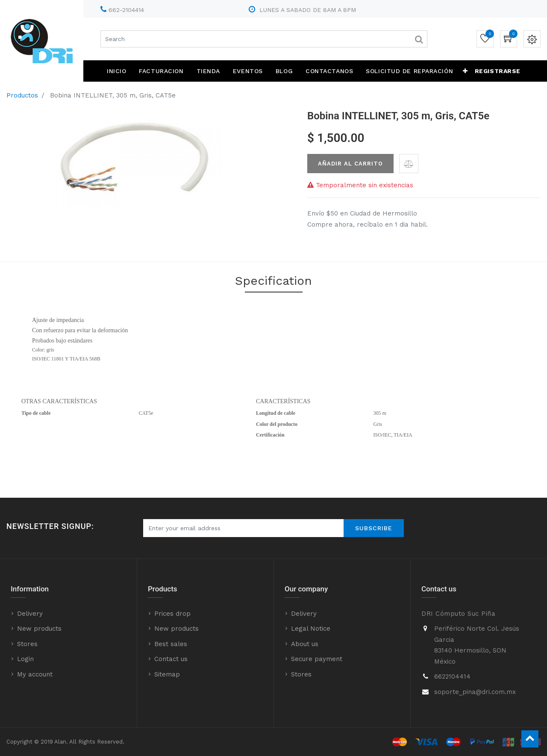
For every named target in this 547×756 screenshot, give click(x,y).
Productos (22, 95)
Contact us (171, 659)
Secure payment (317, 659)
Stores (27, 644)
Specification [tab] (273, 281)
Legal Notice (311, 629)
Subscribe (374, 528)
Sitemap (167, 674)
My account (35, 674)
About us (305, 644)
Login (25, 659)
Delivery (30, 614)
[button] (465, 71)
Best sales (171, 644)
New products (39, 629)
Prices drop (172, 614)
